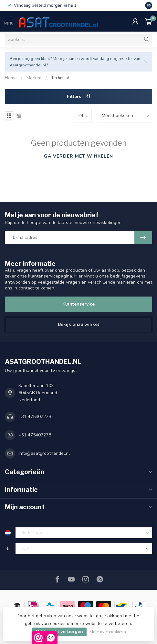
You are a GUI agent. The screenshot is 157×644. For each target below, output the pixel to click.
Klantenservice (78, 304)
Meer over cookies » (108, 632)
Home (11, 78)
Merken (34, 78)
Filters (78, 97)
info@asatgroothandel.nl (44, 453)
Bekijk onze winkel (78, 324)
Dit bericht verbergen (59, 632)
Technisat (60, 78)
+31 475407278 (35, 417)
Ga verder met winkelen (78, 156)
